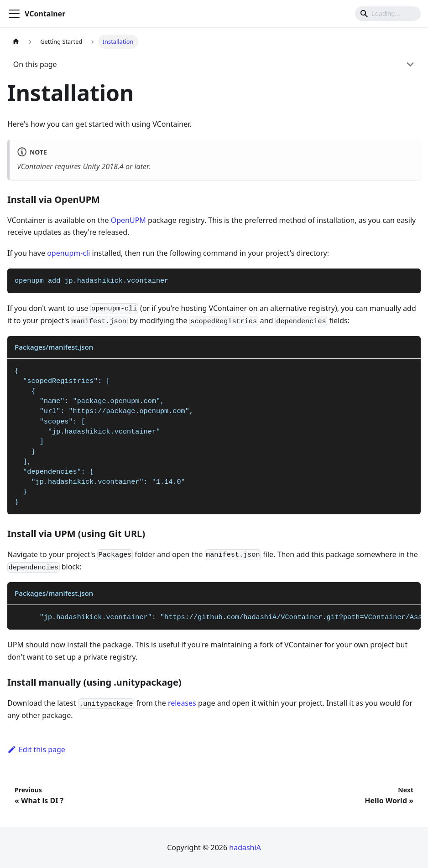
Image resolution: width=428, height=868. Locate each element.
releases (182, 703)
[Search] (388, 14)
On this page (35, 64)
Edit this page (36, 749)
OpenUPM (128, 220)
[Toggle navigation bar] (14, 14)
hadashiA (245, 847)
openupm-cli (68, 253)
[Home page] (16, 42)
